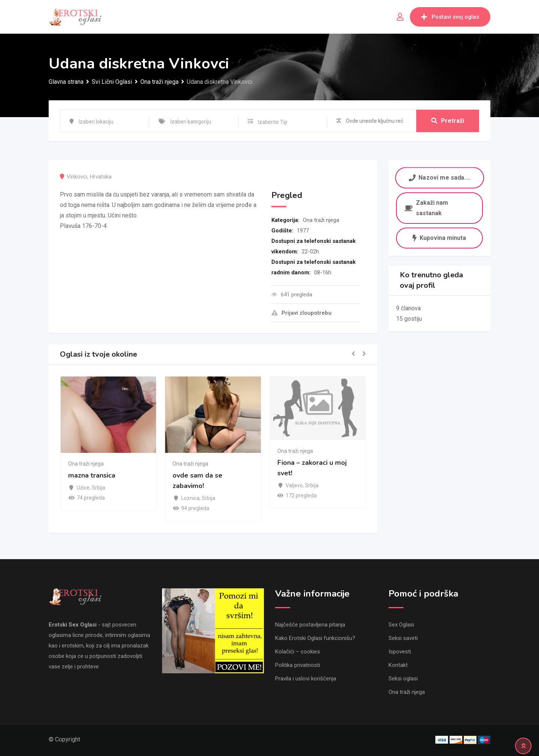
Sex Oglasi (401, 625)
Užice (83, 488)
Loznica (190, 498)
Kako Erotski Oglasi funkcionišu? (315, 638)
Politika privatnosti (298, 665)
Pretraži (448, 121)
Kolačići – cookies (298, 652)
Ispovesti (400, 652)
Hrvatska (101, 177)
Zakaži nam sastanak (426, 208)
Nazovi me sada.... (439, 178)
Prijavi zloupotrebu (302, 313)
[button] (353, 354)
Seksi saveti (403, 638)
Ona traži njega (321, 220)
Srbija (98, 488)
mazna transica (92, 476)
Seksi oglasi (403, 679)
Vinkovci (77, 177)
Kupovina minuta (439, 238)
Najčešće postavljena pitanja (310, 625)
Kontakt (398, 665)
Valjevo (294, 485)
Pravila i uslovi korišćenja (306, 679)
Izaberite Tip (273, 122)
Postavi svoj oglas (450, 17)
